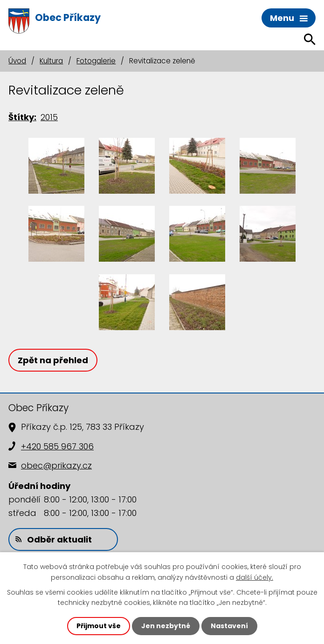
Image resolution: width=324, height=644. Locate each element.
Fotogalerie (96, 61)
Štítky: (22, 117)
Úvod (17, 61)
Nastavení (229, 626)
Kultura (51, 61)
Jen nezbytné (166, 626)
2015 (49, 117)
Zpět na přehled (53, 360)
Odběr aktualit (54, 539)
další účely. (255, 577)
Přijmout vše (99, 626)
